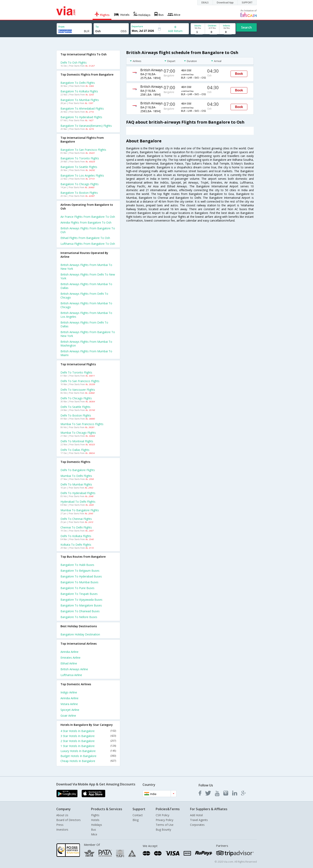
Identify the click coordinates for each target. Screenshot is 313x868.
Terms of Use (165, 825)
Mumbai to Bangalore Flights (80, 510)
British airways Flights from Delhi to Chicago (84, 296)
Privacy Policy (164, 820)
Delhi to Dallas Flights (75, 450)
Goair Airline (68, 716)
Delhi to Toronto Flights (76, 372)
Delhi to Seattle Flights (75, 407)
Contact (138, 815)
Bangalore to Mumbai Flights (80, 100)
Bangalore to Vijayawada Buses (81, 600)
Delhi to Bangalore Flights (78, 470)
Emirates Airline (70, 658)
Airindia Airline (69, 652)
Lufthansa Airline (71, 675)
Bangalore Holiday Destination (80, 634)
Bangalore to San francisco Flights (83, 150)
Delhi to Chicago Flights (76, 398)
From (61, 27)
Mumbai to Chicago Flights (78, 433)
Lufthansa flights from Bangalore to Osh (88, 244)
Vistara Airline (69, 704)
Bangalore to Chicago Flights (80, 184)
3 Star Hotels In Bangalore (88, 736)
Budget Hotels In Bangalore (88, 756)
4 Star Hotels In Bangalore (88, 731)
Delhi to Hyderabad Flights (78, 493)
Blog (136, 820)
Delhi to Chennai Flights (76, 519)
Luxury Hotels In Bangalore (88, 751)
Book (239, 74)
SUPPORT (247, 2)
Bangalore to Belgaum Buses (80, 571)
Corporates (197, 825)
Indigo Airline (69, 692)
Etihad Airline (69, 663)
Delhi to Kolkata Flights (76, 536)
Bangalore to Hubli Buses (77, 565)
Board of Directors (68, 820)
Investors (62, 830)
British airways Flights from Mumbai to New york (86, 267)
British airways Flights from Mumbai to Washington (86, 344)
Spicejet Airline (70, 710)
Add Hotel (196, 815)
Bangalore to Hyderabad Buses (81, 576)
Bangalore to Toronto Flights (80, 158)
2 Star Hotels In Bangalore (88, 741)
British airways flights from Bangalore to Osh (88, 230)
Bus (94, 830)
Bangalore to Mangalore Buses (81, 605)
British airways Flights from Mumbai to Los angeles (86, 315)
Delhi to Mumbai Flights (76, 484)
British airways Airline (74, 669)
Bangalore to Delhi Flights (78, 83)
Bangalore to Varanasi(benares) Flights (86, 126)
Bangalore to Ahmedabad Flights (82, 108)
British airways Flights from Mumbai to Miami (86, 353)
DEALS (205, 2)
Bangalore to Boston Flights (79, 193)
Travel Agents (199, 820)
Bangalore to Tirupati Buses (79, 594)
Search (246, 27)
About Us (62, 815)
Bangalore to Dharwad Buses (80, 611)
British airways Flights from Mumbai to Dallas (86, 286)
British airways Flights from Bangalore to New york (88, 334)
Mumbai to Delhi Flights (76, 476)
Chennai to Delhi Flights (76, 527)
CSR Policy (162, 815)
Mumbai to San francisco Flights (82, 424)
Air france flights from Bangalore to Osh (88, 217)
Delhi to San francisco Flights (80, 381)
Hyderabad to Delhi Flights (78, 502)
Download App (225, 2)
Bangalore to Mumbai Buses (79, 582)
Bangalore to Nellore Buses (79, 617)
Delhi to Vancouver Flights (78, 390)
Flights (95, 815)
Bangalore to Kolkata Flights (79, 91)
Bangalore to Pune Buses (77, 588)
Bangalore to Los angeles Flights (82, 175)
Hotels (95, 820)
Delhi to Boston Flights (76, 415)
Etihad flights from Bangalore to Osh (85, 238)
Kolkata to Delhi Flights (76, 545)
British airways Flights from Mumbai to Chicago (86, 305)
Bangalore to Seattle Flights (79, 167)
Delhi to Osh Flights (74, 62)
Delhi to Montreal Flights (77, 441)
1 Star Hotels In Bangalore (88, 746)
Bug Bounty (163, 830)
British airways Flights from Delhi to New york (88, 276)
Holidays (97, 825)
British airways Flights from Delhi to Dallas (84, 324)
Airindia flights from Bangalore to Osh (86, 222)
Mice (94, 834)
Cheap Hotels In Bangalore (88, 761)
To (97, 27)
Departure (137, 26)
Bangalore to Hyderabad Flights (81, 117)
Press (60, 825)
